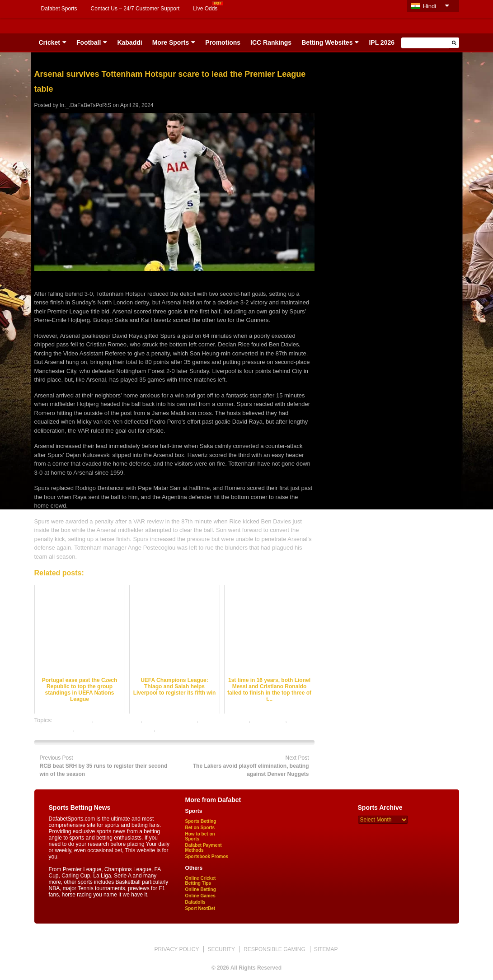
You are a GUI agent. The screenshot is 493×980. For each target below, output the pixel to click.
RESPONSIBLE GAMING (275, 949)
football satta (269, 720)
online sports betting (183, 729)
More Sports (171, 42)
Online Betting (201, 889)
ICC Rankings (271, 42)
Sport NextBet (200, 908)
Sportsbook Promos (207, 856)
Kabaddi (129, 42)
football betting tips (224, 720)
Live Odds (205, 9)
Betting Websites (327, 42)
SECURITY (221, 949)
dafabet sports (73, 720)
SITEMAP (326, 949)
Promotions (223, 42)
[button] (454, 43)
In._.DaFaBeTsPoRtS (85, 105)
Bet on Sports (200, 828)
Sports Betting (201, 821)
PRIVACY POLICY (176, 949)
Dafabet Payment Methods (204, 848)
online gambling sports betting (115, 729)
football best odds (117, 720)
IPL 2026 (382, 42)
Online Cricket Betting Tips (201, 881)
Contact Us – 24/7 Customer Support (135, 9)
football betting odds (170, 720)
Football (89, 42)
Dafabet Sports (59, 9)
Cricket (49, 42)
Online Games (200, 896)
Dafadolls (195, 902)
